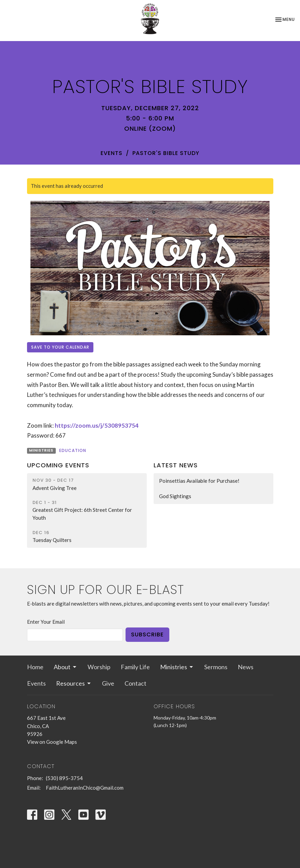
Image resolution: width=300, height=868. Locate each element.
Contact (135, 683)
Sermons (216, 667)
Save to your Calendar (60, 347)
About (66, 667)
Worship (99, 667)
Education (73, 450)
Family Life (135, 667)
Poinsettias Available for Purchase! (199, 481)
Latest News (176, 465)
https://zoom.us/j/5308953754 (97, 425)
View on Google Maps (52, 742)
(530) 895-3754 (64, 778)
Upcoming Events (58, 465)
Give (108, 683)
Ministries (177, 667)
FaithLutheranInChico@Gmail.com (85, 788)
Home (35, 667)
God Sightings (175, 496)
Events (112, 153)
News (246, 667)
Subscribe (147, 634)
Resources (74, 683)
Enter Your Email (46, 622)
